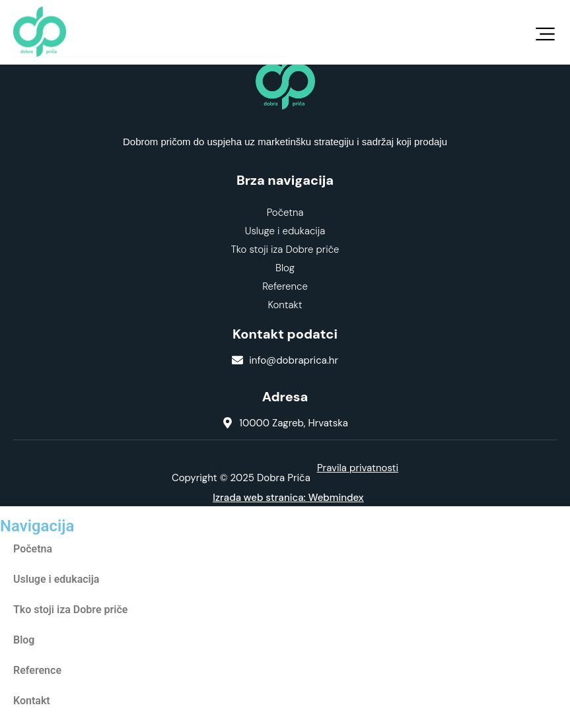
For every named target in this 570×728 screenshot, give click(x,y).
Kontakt (285, 305)
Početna (285, 213)
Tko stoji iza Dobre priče (285, 249)
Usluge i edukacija (285, 231)
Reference (285, 286)
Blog (285, 268)
